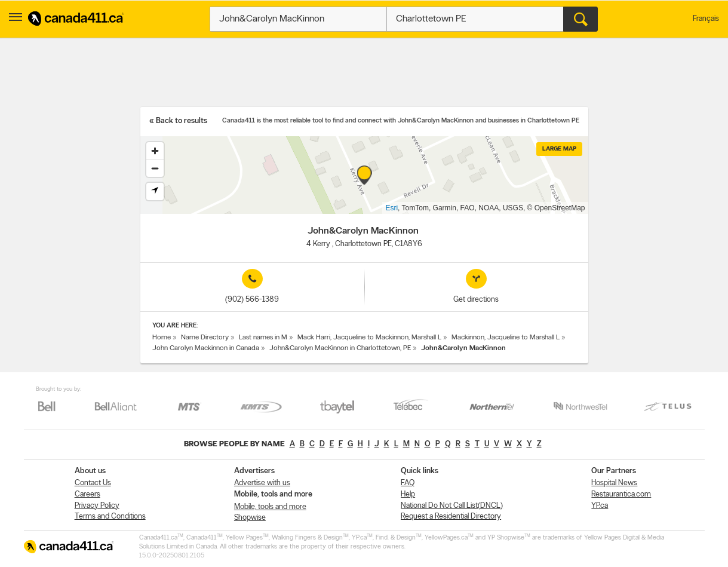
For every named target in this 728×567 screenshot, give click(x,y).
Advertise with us (262, 483)
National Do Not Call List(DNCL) (452, 506)
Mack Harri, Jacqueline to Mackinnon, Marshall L (369, 338)
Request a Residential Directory (451, 517)
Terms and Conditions (110, 517)
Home (162, 338)
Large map (559, 149)
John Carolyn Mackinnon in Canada (206, 348)
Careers (87, 494)
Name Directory (205, 338)
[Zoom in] (155, 151)
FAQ (408, 483)
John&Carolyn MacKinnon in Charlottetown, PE (340, 348)
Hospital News (614, 483)
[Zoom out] (155, 168)
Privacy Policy (97, 506)
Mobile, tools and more (270, 507)
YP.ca (600, 506)
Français (706, 19)
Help (408, 494)
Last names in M (263, 338)
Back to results (182, 121)
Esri (391, 208)
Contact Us (93, 483)
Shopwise (250, 518)
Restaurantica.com (621, 494)
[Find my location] (155, 191)
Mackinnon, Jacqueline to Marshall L (506, 338)
